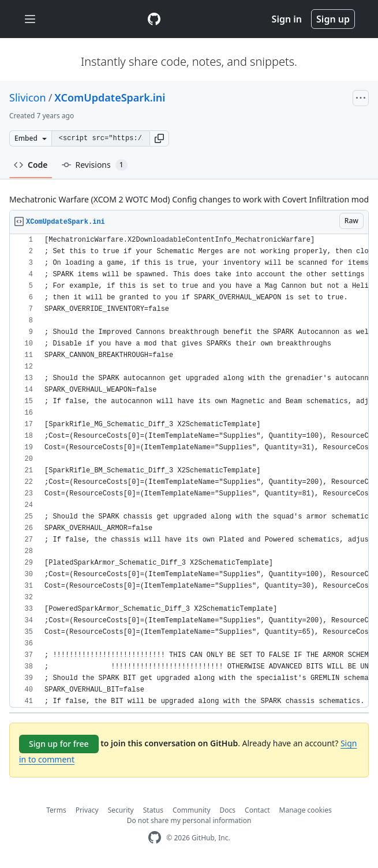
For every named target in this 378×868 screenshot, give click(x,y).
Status (153, 810)
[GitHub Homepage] (155, 838)
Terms (56, 810)
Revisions (95, 165)
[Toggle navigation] (30, 19)
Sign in (287, 19)
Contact (257, 810)
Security (121, 810)
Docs (228, 810)
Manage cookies (306, 810)
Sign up (333, 19)
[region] (189, 471)
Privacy (87, 810)
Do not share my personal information (189, 820)
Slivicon (28, 97)
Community (192, 810)
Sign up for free (59, 744)
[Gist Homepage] (154, 19)
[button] (159, 138)
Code (31, 165)
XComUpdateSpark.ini (110, 97)
